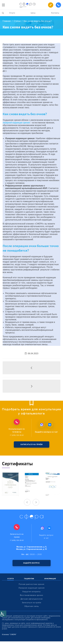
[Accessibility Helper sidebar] (3, 614)
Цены (33, 13)
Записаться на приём (31, 603)
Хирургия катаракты (31, 592)
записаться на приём (31, 445)
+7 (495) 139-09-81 (17, 435)
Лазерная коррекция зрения (31, 588)
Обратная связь (32, 606)
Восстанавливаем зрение (31, 595)
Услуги (12, 13)
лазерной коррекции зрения (16, 123)
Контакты (55, 13)
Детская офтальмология (32, 599)
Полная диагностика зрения (31, 584)
